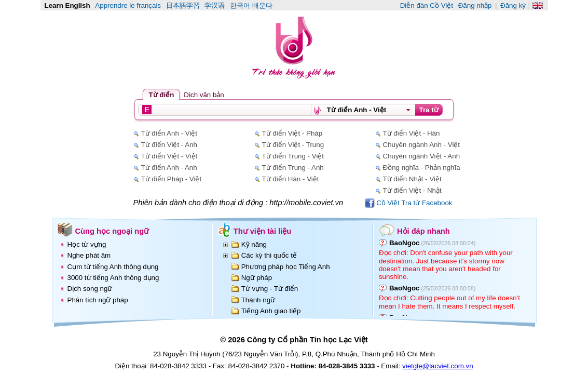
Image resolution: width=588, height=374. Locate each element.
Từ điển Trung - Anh (293, 168)
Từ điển (162, 95)
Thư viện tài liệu (263, 231)
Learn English (67, 5)
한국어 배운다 (251, 5)
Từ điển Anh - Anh (169, 168)
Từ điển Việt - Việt (169, 156)
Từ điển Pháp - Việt (172, 179)
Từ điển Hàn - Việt (291, 179)
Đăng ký (513, 5)
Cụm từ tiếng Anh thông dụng (113, 267)
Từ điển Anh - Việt (169, 133)
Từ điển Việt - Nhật (412, 190)
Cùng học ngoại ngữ (112, 231)
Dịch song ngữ (90, 289)
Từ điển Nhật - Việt (412, 179)
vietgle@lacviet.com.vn (438, 366)
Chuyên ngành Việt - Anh (422, 156)
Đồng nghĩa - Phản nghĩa (422, 168)
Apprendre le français (128, 5)
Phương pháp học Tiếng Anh (286, 267)
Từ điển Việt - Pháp (292, 133)
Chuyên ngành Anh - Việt (422, 145)
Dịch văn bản (204, 95)
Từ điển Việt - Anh (169, 145)
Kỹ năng (254, 244)
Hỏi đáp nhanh (423, 231)
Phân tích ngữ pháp (98, 300)
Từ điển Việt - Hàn (412, 133)
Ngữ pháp (257, 278)
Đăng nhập (475, 5)
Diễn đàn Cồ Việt (427, 5)
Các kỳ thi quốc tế (269, 255)
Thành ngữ (258, 300)
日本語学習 (183, 5)
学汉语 (215, 5)
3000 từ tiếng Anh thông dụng (113, 278)
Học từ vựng (87, 244)
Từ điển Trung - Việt (293, 156)
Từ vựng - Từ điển (270, 289)
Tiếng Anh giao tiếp (271, 311)
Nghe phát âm (89, 255)
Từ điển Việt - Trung (293, 145)
